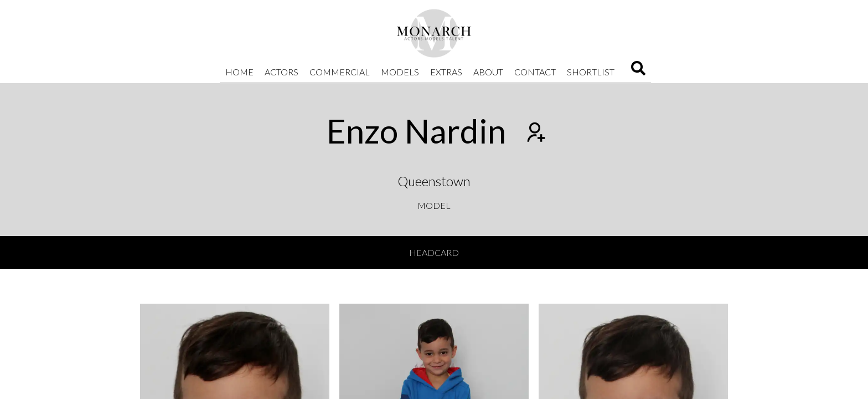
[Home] (434, 33)
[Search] (638, 72)
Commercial (340, 72)
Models (400, 72)
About (488, 72)
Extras (446, 72)
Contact (535, 72)
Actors (281, 72)
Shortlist (591, 72)
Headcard (434, 252)
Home (239, 72)
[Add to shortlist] (535, 134)
